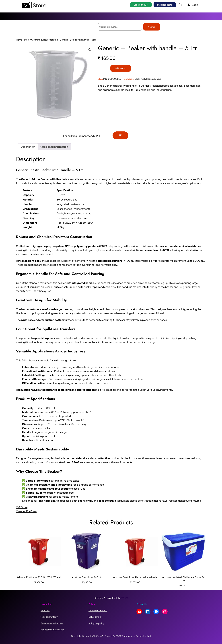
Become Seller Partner (52, 623)
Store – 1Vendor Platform (111, 598)
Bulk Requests (165, 5)
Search (152, 27)
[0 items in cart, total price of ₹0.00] (181, 5)
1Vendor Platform (26, 511)
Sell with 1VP (141, 5)
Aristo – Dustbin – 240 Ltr (87, 577)
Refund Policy (95, 617)
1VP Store (22, 507)
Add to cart (121, 68)
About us (45, 611)
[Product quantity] (103, 68)
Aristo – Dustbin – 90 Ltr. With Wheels (135, 577)
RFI (120, 135)
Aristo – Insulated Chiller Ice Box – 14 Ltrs (183, 579)
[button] (90, 50)
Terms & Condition (98, 611)
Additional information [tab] (54, 147)
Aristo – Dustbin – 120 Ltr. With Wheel (39, 577)
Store (27, 40)
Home (19, 40)
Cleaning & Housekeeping (45, 40)
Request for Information (52, 630)
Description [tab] (28, 147)
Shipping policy (96, 623)
